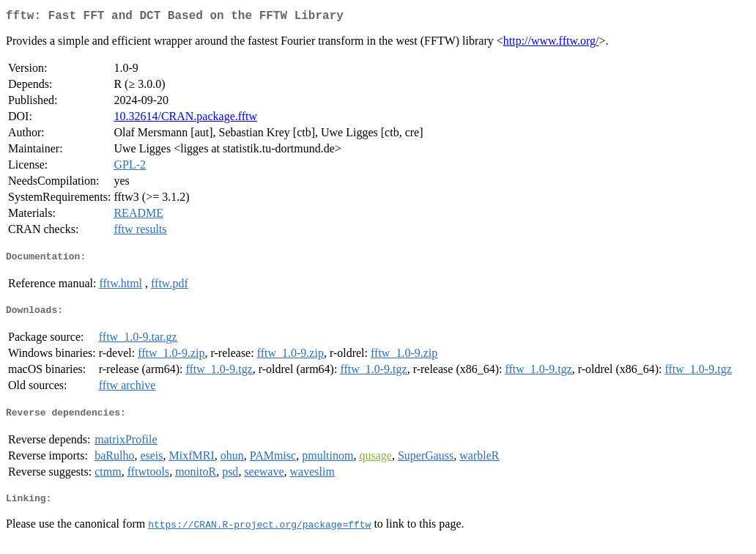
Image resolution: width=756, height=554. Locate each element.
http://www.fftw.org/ (551, 44)
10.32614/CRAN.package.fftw (185, 119)
